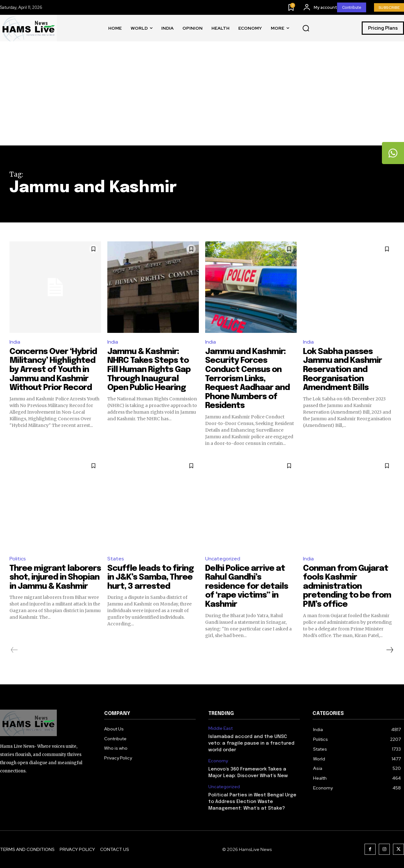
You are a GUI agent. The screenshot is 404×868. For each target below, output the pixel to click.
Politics (18, 559)
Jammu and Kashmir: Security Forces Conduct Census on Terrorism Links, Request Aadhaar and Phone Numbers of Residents (248, 379)
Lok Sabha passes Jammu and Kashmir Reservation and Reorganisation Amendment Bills (343, 370)
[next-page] (389, 650)
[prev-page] (14, 650)
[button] (306, 28)
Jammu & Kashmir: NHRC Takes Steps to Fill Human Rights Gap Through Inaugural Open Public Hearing (150, 370)
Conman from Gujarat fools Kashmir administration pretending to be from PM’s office (348, 586)
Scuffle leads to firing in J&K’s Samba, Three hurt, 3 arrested (151, 577)
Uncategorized (223, 559)
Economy (218, 761)
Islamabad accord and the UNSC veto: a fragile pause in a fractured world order (251, 743)
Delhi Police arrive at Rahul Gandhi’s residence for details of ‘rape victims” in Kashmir (247, 586)
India (15, 342)
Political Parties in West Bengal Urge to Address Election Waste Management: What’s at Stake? (252, 802)
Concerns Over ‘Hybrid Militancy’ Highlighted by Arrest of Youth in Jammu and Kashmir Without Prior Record (54, 370)
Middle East (220, 728)
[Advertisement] (202, 98)
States (116, 559)
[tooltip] (393, 153)
